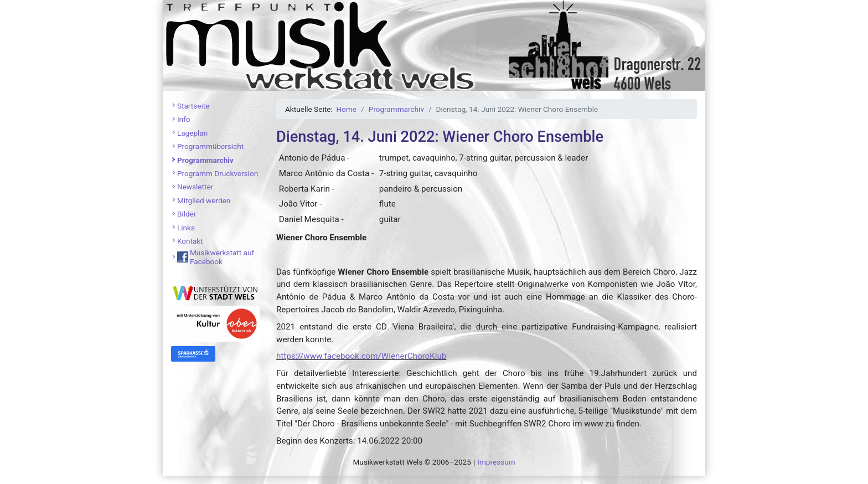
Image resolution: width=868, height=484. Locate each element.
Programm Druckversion (218, 173)
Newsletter (195, 187)
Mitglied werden (204, 200)
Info (184, 119)
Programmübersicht (210, 146)
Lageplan (192, 133)
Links (186, 228)
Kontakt (190, 241)
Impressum (496, 462)
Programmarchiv (205, 160)
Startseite (193, 106)
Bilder (187, 214)
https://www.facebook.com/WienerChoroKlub (361, 356)
